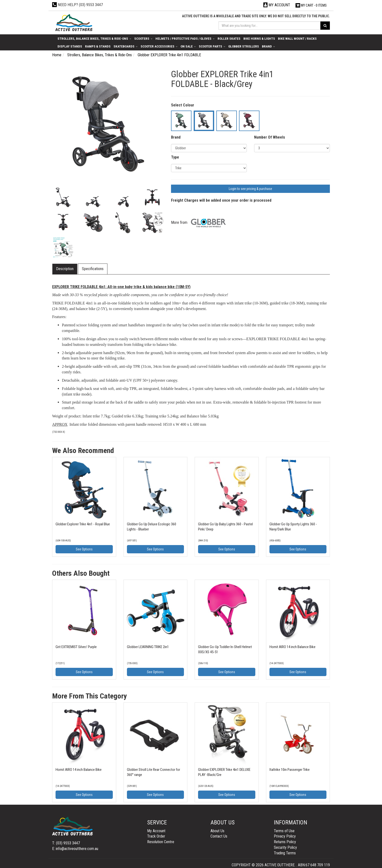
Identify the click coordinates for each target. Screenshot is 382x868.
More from (200, 222)
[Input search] (270, 26)
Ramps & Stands (98, 46)
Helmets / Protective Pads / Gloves (185, 38)
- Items (311, 5)
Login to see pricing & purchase (250, 189)
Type (175, 157)
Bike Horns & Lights (259, 38)
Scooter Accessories (159, 46)
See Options (84, 549)
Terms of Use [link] (284, 831)
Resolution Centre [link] (161, 842)
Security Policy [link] (285, 847)
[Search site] (325, 26)
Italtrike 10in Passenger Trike (290, 770)
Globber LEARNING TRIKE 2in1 (148, 647)
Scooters (143, 38)
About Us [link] (217, 831)
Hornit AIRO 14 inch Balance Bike (292, 647)
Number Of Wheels (270, 137)
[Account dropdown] (277, 5)
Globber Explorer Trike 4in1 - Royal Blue (83, 524)
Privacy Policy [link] (285, 836)
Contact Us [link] (219, 836)
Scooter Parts (212, 46)
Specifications (93, 269)
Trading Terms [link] (285, 853)
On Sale (188, 46)
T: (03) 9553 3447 (66, 843)
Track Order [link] (156, 836)
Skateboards (126, 46)
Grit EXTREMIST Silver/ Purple (76, 647)
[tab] (65, 269)
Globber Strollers (244, 46)
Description (65, 269)
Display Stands (70, 46)
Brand (268, 46)
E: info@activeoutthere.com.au (75, 849)
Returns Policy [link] (285, 842)
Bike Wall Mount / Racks (297, 38)
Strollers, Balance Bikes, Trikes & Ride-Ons (94, 38)
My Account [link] (156, 831)
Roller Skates (229, 38)
